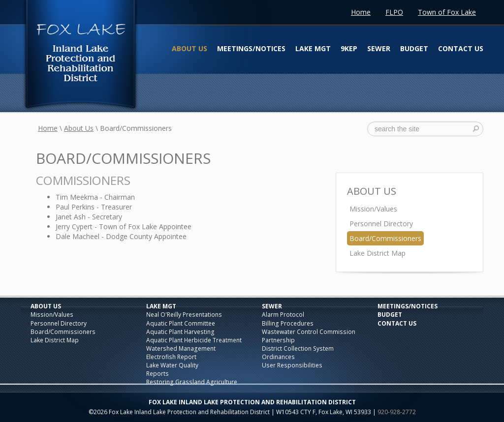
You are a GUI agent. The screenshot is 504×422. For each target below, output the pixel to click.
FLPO (394, 12)
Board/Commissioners (385, 238)
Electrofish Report (171, 357)
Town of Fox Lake (447, 12)
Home (361, 12)
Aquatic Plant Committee (181, 323)
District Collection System (298, 348)
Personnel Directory (381, 224)
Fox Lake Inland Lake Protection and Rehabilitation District (80, 56)
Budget (414, 48)
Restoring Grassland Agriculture (192, 382)
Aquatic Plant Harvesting (180, 332)
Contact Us (461, 48)
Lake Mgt (313, 48)
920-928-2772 (397, 412)
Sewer (379, 48)
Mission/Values (373, 209)
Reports (157, 374)
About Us (189, 48)
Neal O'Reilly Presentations (184, 315)
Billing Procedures (288, 323)
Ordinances (278, 357)
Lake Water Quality (172, 365)
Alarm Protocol (283, 315)
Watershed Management (181, 348)
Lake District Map (378, 253)
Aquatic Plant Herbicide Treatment (194, 340)
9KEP (349, 48)
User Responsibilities (292, 365)
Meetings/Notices (251, 48)
